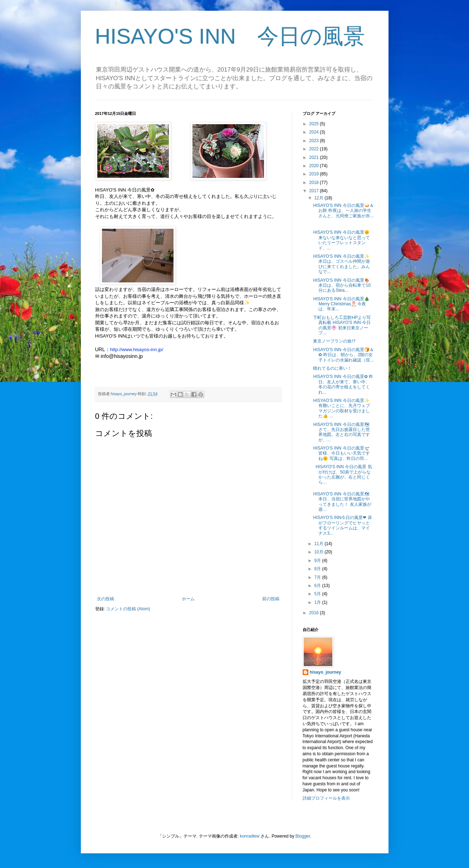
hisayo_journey (326, 672)
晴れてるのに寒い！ (332, 368)
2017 (314, 191)
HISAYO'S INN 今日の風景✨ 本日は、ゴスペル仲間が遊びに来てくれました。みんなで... (341, 264)
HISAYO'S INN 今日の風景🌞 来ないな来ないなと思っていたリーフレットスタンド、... (341, 240)
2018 (314, 183)
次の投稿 (106, 599)
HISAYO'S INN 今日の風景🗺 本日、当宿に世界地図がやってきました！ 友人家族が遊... (342, 502)
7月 (318, 577)
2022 (314, 149)
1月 (318, 602)
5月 (318, 594)
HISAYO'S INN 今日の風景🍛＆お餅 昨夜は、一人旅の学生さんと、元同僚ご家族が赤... (343, 211)
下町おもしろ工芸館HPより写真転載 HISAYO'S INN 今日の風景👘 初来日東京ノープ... (342, 325)
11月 (319, 544)
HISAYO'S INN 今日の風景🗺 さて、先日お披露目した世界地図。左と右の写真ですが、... (341, 432)
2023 (314, 141)
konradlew (250, 836)
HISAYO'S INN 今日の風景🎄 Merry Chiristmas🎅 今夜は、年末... (341, 304)
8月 (318, 569)
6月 (318, 586)
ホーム (188, 599)
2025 (314, 124)
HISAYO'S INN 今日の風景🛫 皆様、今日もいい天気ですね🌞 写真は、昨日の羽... (341, 453)
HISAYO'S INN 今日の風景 (230, 36)
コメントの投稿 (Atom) (128, 609)
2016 (314, 613)
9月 (318, 561)
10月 (319, 552)
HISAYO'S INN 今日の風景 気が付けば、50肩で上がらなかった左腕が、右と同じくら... (342, 474)
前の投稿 (271, 599)
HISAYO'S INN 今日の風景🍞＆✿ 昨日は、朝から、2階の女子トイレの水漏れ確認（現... (343, 355)
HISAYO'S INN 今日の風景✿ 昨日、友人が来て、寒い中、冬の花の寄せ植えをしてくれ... (343, 384)
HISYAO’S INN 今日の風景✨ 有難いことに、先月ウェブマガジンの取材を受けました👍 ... (341, 408)
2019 (314, 174)
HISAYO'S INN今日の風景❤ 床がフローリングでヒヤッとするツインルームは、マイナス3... (342, 525)
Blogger (303, 836)
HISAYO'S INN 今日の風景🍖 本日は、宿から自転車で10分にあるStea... (342, 285)
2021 (314, 157)
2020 (314, 166)
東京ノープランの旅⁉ (334, 341)
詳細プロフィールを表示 (326, 798)
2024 (314, 132)
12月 (319, 198)
